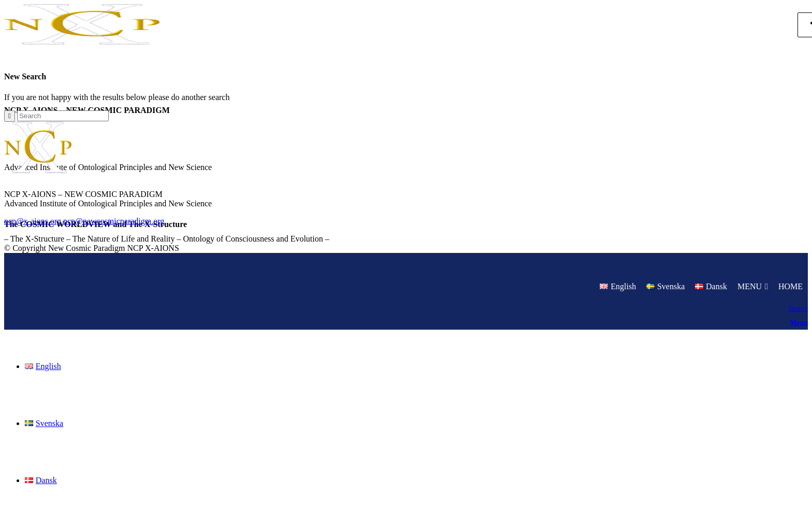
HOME (791, 286)
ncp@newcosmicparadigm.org (114, 221)
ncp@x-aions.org (33, 221)
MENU (750, 286)
